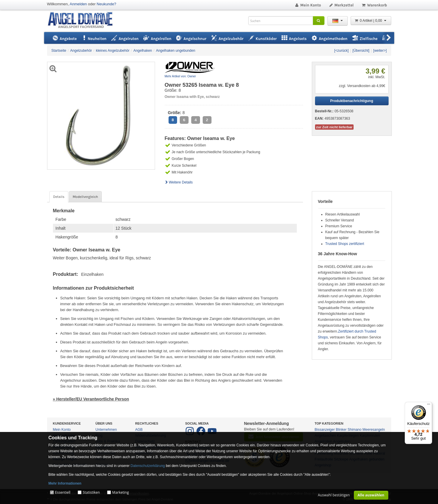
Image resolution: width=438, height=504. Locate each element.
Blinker (341, 430)
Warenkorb (374, 5)
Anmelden (78, 4)
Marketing (120, 492)
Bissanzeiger (325, 430)
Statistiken (91, 492)
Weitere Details (179, 182)
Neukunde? (107, 4)
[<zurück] (341, 51)
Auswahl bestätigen (334, 495)
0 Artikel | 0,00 (371, 21)
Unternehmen (106, 430)
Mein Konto (308, 5)
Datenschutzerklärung (148, 466)
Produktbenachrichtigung (352, 101)
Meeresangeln (374, 430)
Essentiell (63, 492)
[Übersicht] (361, 51)
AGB (139, 430)
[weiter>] (380, 51)
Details (59, 197)
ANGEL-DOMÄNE (83, 20)
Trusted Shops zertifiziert (345, 244)
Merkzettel (341, 5)
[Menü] (429, 405)
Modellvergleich (85, 197)
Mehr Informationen (65, 483)
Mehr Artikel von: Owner (180, 76)
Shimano (355, 430)
